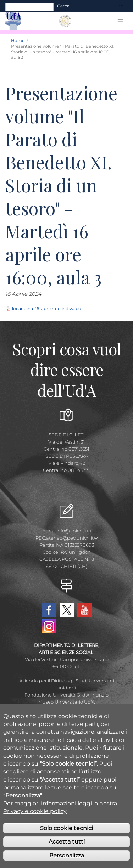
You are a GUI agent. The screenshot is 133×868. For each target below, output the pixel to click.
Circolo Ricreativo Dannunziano (67, 709)
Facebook (49, 610)
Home (18, 41)
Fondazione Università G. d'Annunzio (66, 695)
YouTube (84, 610)
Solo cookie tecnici (66, 839)
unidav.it (67, 688)
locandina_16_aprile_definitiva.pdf (47, 308)
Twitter (67, 610)
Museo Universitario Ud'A (66, 702)
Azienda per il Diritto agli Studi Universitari (67, 681)
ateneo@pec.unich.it (72, 538)
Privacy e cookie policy (35, 822)
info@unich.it (74, 531)
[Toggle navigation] (121, 6)
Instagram (49, 626)
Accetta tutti (67, 853)
